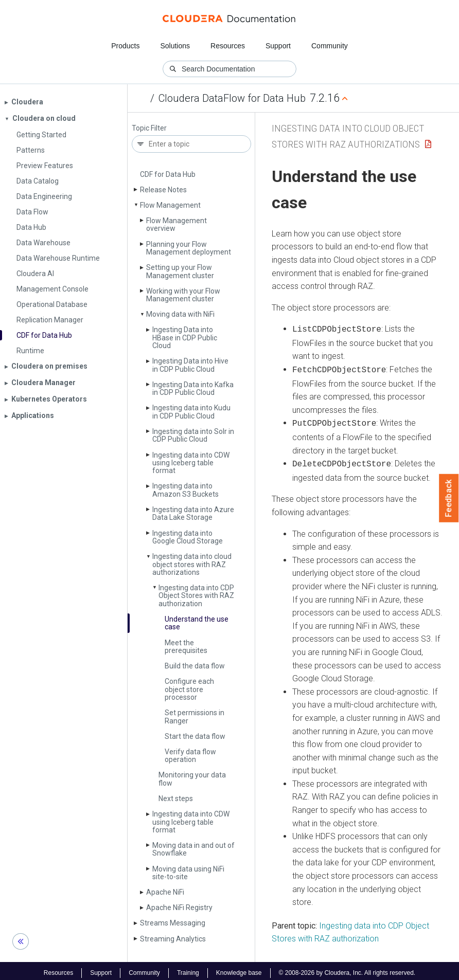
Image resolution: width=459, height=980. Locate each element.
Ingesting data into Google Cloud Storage (188, 537)
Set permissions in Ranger (195, 716)
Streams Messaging (173, 923)
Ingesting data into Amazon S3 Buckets (186, 490)
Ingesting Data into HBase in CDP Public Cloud (185, 338)
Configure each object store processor (189, 689)
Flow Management (170, 205)
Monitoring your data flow (192, 779)
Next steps (176, 798)
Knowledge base (239, 969)
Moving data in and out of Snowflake (193, 849)
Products (125, 46)
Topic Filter (149, 128)
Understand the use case (197, 623)
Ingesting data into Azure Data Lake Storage (193, 513)
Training (188, 969)
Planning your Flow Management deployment (189, 248)
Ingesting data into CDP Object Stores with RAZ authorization (196, 596)
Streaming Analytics (173, 939)
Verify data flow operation (190, 756)
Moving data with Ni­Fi (180, 314)
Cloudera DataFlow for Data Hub (232, 98)
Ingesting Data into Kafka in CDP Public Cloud (193, 388)
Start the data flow (195, 736)
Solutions (175, 46)
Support (278, 46)
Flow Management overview (176, 224)
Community (330, 46)
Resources (228, 46)
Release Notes (163, 190)
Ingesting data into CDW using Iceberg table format (191, 463)
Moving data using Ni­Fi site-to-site (188, 873)
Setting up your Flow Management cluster (180, 271)
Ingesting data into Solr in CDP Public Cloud (193, 435)
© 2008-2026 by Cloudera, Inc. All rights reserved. (347, 969)
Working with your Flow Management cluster (183, 295)
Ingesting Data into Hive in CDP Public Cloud (190, 365)
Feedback (449, 498)
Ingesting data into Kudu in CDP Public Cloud (191, 412)
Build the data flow (195, 666)
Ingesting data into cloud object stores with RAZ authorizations (192, 564)
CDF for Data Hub (168, 174)
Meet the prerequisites (186, 647)
